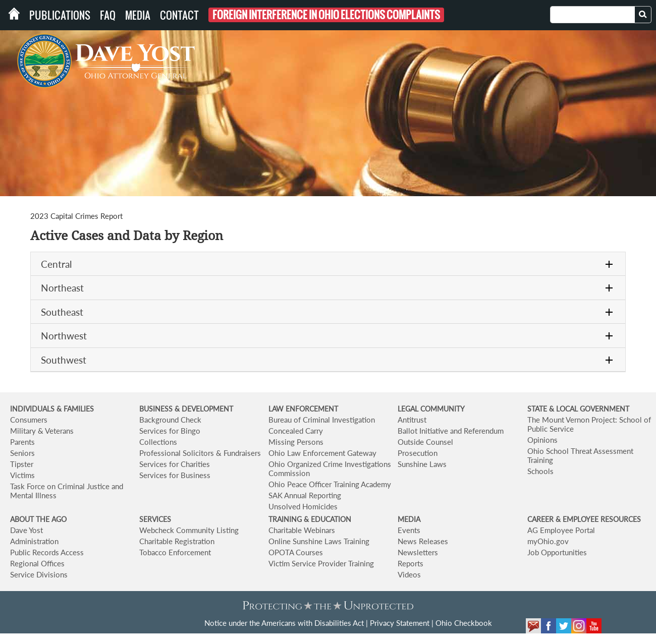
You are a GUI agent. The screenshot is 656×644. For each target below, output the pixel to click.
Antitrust (412, 420)
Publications (60, 15)
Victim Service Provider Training (321, 563)
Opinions (542, 440)
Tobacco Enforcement (175, 552)
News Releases (423, 541)
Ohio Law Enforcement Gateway (322, 453)
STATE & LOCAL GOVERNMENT (578, 409)
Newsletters (418, 552)
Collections (158, 442)
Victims (22, 475)
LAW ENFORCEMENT (303, 409)
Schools (540, 471)
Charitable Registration (177, 541)
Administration (34, 541)
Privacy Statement (400, 623)
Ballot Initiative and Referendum (451, 431)
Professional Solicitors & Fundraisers (200, 453)
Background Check (170, 420)
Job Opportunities (557, 552)
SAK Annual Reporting (305, 495)
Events (409, 530)
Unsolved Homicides (303, 506)
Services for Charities (175, 464)
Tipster (22, 464)
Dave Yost (26, 530)
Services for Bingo (170, 431)
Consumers (29, 420)
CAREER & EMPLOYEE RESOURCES (584, 519)
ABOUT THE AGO (38, 519)
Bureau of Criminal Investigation (322, 420)
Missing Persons (296, 442)
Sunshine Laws (422, 464)
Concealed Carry (296, 431)
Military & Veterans (42, 431)
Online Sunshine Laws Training (319, 541)
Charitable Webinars (302, 530)
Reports (411, 563)
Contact (179, 15)
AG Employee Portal (561, 530)
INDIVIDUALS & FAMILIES (52, 409)
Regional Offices (37, 563)
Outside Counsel (425, 442)
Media (138, 15)
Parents (22, 442)
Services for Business (175, 475)
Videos (409, 574)
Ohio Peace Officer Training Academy (330, 484)
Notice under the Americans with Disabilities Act (284, 623)
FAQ (108, 15)
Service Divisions (39, 574)
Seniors (22, 453)
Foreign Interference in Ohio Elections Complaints (326, 15)
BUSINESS (157, 409)
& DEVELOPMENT (204, 409)
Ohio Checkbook (464, 623)
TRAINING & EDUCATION (310, 519)
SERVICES (155, 519)
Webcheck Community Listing (189, 530)
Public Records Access (47, 552)
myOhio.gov (548, 541)
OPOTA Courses (296, 552)
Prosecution (418, 453)
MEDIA (409, 519)
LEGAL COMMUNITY (431, 409)
